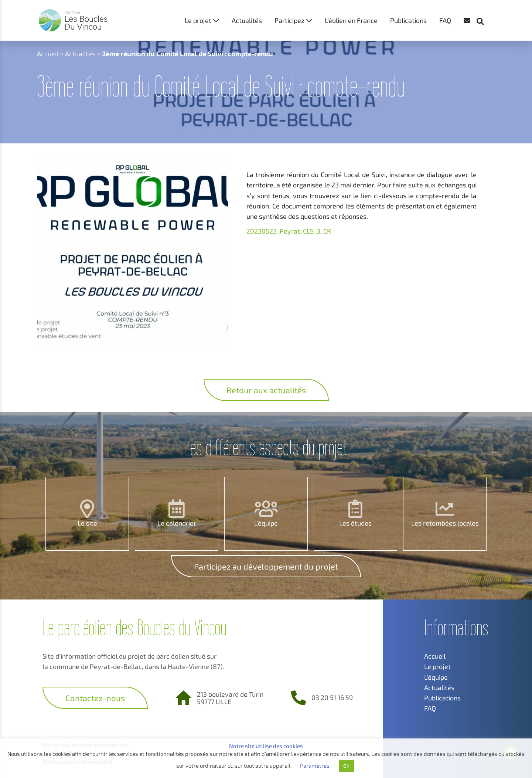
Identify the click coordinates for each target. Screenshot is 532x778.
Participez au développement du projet (266, 566)
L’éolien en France (351, 20)
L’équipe (266, 523)
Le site (87, 523)
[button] (484, 7)
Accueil (48, 54)
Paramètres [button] (315, 765)
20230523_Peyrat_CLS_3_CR (289, 231)
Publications (408, 20)
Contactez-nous (95, 698)
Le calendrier (177, 523)
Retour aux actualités (266, 390)
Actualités (247, 20)
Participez (289, 20)
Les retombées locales (445, 523)
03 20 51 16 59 (332, 697)
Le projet (198, 20)
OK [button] (346, 766)
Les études (355, 523)
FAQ (445, 20)
